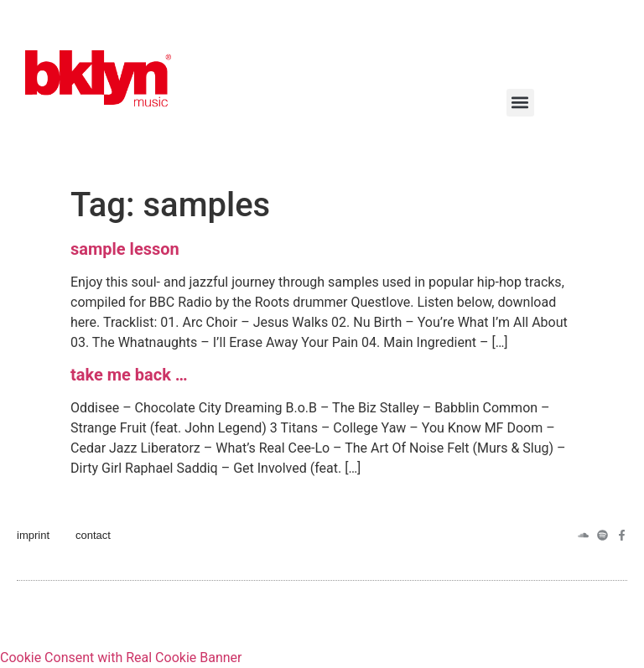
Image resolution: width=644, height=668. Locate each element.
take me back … (129, 375)
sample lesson (125, 249)
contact (93, 535)
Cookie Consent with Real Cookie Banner (121, 658)
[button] (520, 103)
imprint (33, 535)
